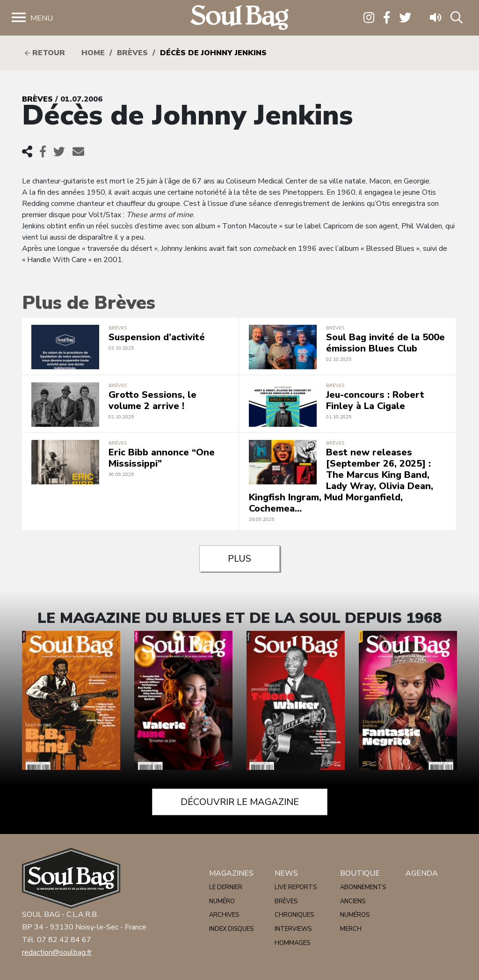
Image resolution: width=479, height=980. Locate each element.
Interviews (293, 929)
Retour (45, 53)
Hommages (292, 943)
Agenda (422, 873)
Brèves (132, 53)
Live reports (296, 887)
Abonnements (363, 887)
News (286, 873)
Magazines (231, 873)
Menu (42, 18)
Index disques (231, 929)
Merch (351, 929)
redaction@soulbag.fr (57, 952)
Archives (224, 915)
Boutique (360, 873)
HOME (93, 53)
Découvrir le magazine (240, 802)
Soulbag (239, 18)
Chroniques (294, 915)
